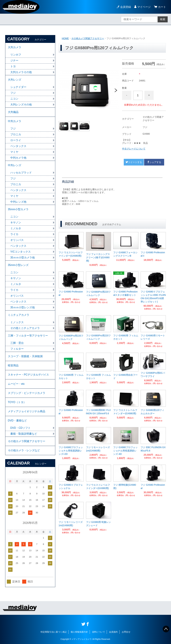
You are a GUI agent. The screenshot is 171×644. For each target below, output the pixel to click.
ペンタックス (18, 146)
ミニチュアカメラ (19, 315)
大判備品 (13, 112)
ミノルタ (16, 228)
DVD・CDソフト (20, 428)
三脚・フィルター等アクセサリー (28, 336)
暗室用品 (13, 365)
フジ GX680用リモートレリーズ (153, 337)
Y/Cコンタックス (21, 252)
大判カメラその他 (21, 72)
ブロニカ (16, 134)
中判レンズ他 (18, 202)
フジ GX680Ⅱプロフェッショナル (71, 487)
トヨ (13, 66)
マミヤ (14, 152)
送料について (99, 632)
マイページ (144, 7)
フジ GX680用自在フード (125, 377)
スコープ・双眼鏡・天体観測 (25, 356)
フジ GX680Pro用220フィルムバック (98, 293)
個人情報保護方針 (79, 632)
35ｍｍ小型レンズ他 (23, 307)
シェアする (154, 162)
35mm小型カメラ (18, 209)
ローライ (16, 140)
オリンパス (17, 240)
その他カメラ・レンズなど (24, 450)
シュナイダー (18, 87)
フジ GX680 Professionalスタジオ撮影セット (125, 293)
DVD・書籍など (17, 421)
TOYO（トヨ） (17, 402)
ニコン (14, 99)
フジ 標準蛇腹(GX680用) (125, 487)
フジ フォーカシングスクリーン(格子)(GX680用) (98, 257)
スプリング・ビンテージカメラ (27, 393)
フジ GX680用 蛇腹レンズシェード (98, 524)
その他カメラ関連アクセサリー (88, 38)
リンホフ (16, 55)
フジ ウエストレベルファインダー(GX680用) (71, 254)
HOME (65, 38)
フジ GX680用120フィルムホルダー (152, 412)
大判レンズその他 (21, 105)
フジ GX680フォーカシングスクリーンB (125, 254)
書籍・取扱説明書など (24, 434)
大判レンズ (15, 80)
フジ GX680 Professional (71, 293)
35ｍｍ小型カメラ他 (23, 258)
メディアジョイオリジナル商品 (27, 411)
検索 (163, 19)
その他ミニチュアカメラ (25, 328)
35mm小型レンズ (18, 265)
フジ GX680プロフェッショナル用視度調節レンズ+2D (71, 451)
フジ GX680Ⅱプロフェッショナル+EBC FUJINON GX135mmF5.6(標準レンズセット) (153, 297)
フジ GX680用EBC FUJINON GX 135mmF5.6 (98, 412)
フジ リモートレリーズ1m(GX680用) (98, 449)
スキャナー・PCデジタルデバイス (28, 375)
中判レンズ (15, 165)
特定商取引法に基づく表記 (54, 632)
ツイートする (134, 162)
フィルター (17, 349)
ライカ (14, 234)
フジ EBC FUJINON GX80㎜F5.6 (153, 449)
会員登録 (126, 7)
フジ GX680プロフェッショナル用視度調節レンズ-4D (125, 451)
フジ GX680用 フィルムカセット (126, 337)
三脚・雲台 (17, 343)
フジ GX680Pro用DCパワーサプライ (153, 375)
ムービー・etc (16, 384)
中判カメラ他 (18, 158)
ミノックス (17, 322)
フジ (13, 93)
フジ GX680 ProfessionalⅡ (153, 254)
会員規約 (113, 632)
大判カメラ (15, 47)
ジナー (14, 60)
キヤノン (16, 222)
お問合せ (126, 632)
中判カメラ (15, 121)
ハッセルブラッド (21, 173)
